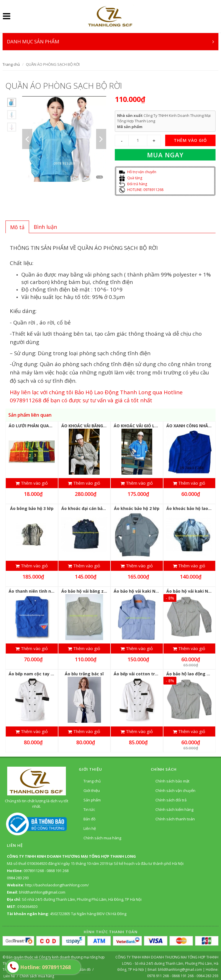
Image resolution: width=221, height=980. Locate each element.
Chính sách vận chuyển (175, 788)
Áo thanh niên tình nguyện (36, 590)
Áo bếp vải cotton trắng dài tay (146, 672)
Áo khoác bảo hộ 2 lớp (137, 508)
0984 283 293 (207, 973)
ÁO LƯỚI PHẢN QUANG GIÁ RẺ (39, 426)
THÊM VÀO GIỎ (190, 140)
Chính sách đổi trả (171, 797)
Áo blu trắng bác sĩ (84, 672)
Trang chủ (11, 64)
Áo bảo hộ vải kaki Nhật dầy (142, 590)
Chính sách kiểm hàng (174, 807)
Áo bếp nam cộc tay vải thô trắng (43, 672)
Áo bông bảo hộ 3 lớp (32, 508)
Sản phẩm (92, 797)
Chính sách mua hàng (102, 835)
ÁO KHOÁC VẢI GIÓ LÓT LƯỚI (143, 426)
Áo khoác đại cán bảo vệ (86, 508)
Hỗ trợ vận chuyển (138, 172)
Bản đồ (89, 816)
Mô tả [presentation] (17, 227)
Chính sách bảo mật (172, 778)
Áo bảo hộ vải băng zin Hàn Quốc (95, 590)
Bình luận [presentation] (45, 227)
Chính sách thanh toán (175, 816)
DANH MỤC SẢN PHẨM (110, 42)
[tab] (17, 227)
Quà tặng (131, 178)
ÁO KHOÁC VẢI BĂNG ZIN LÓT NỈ (94, 426)
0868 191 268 (183, 973)
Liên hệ (90, 826)
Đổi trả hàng (133, 184)
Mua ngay (165, 155)
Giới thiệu (92, 788)
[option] (12, 102)
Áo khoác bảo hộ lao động (193, 508)
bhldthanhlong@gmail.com (180, 967)
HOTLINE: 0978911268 (141, 190)
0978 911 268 (158, 973)
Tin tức (89, 807)
